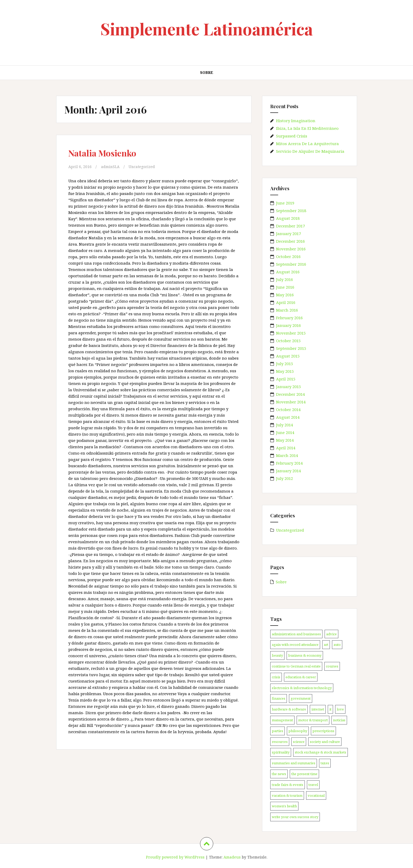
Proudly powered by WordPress (175, 857)
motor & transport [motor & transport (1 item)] (313, 720)
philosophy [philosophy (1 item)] (298, 731)
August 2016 (288, 272)
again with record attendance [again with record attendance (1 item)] (295, 645)
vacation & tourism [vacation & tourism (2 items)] (287, 795)
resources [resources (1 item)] (280, 742)
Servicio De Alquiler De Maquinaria (310, 151)
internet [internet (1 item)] (318, 709)
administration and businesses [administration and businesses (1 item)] (296, 634)
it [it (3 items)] (330, 709)
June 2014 (285, 432)
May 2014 (285, 440)
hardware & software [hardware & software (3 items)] (289, 709)
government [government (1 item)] (301, 698)
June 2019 (285, 203)
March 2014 (287, 455)
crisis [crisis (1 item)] (276, 677)
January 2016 (288, 325)
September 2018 (291, 211)
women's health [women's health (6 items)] (284, 806)
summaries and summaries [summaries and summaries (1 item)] (294, 763)
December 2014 (290, 394)
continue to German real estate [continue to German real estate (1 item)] (296, 666)
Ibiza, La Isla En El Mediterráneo (307, 128)
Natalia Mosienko (108, 152)
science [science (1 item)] (299, 742)
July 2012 (284, 478)
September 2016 (291, 264)
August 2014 (288, 417)
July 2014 (284, 425)
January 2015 (288, 387)
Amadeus (232, 857)
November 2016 (291, 249)
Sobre (207, 72)
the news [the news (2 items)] (279, 774)
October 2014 (288, 409)
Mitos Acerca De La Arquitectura (307, 144)
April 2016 (286, 302)
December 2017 (290, 226)
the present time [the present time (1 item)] (304, 774)
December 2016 (290, 241)
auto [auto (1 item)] (337, 645)
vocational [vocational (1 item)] (316, 795)
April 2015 (286, 379)
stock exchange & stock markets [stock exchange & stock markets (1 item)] (321, 752)
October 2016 (288, 256)
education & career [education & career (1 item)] (301, 677)
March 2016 (287, 310)
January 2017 (288, 233)
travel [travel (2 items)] (313, 785)
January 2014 (288, 471)
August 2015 (288, 356)
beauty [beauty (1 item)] (277, 655)
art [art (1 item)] (326, 645)
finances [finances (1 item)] (279, 698)
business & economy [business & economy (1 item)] (305, 655)
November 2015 (291, 333)
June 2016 (285, 287)
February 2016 (289, 318)
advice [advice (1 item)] (331, 634)
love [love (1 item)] (340, 709)
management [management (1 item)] (282, 720)
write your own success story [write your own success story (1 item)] (295, 817)
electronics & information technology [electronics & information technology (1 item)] (302, 688)
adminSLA (111, 166)
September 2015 (291, 348)
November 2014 (291, 402)
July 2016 (284, 279)
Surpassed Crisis (292, 136)
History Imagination (296, 121)
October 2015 (288, 341)
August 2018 (288, 218)
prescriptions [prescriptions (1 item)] (323, 731)
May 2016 (285, 295)
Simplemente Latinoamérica (207, 29)
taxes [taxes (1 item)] (325, 763)
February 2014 (289, 463)
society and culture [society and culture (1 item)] (325, 742)
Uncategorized (144, 166)
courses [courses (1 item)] (332, 666)
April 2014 (286, 448)
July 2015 (284, 364)
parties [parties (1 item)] (277, 731)
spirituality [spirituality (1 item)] (281, 752)
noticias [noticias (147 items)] (339, 720)
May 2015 (285, 371)
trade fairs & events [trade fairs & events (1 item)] (288, 785)
